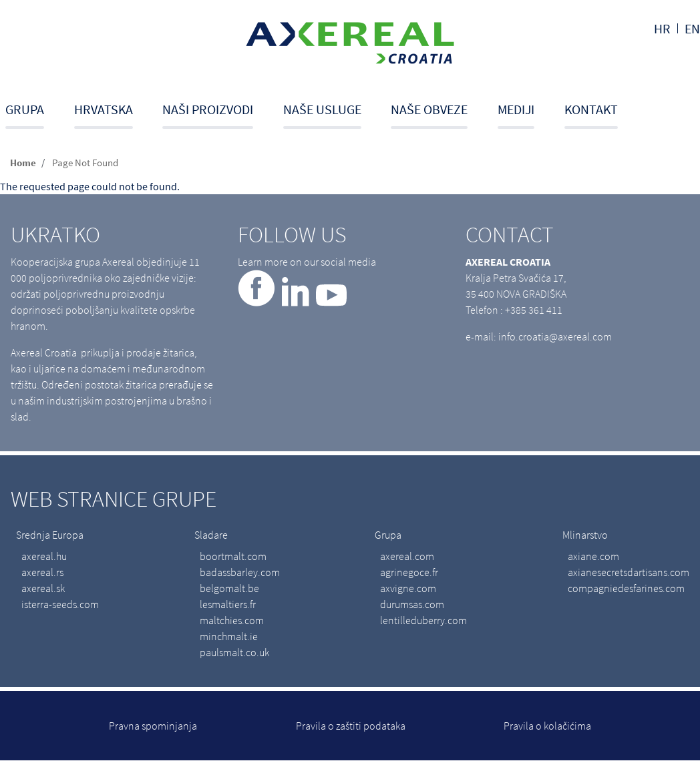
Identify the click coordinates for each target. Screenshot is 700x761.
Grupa (25, 109)
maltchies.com (232, 620)
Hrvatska (104, 109)
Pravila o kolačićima (547, 726)
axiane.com (593, 556)
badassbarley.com (240, 572)
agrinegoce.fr (409, 572)
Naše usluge (322, 109)
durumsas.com (412, 604)
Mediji (516, 109)
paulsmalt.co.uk (234, 652)
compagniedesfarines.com (626, 588)
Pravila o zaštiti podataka (351, 726)
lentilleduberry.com (423, 620)
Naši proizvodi (208, 109)
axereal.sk (43, 588)
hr (662, 28)
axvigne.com (408, 588)
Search (696, 114)
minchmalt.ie (229, 636)
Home (23, 163)
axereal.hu (44, 556)
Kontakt (591, 109)
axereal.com (407, 556)
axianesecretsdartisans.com (629, 572)
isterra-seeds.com (60, 604)
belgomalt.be (229, 588)
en (692, 28)
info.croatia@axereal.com (555, 336)
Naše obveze (429, 109)
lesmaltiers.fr (228, 604)
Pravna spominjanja (153, 726)
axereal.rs (42, 572)
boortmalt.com (233, 556)
